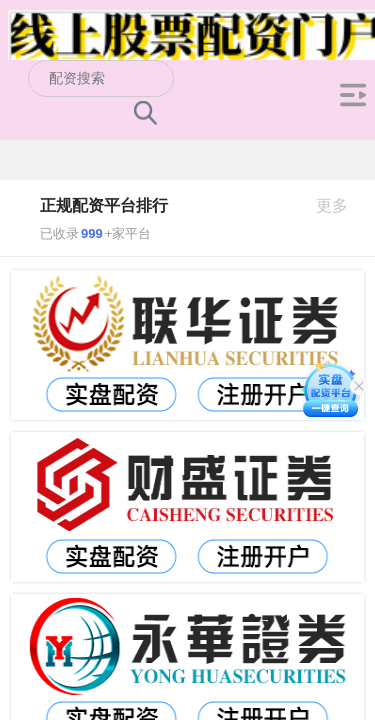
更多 (340, 205)
